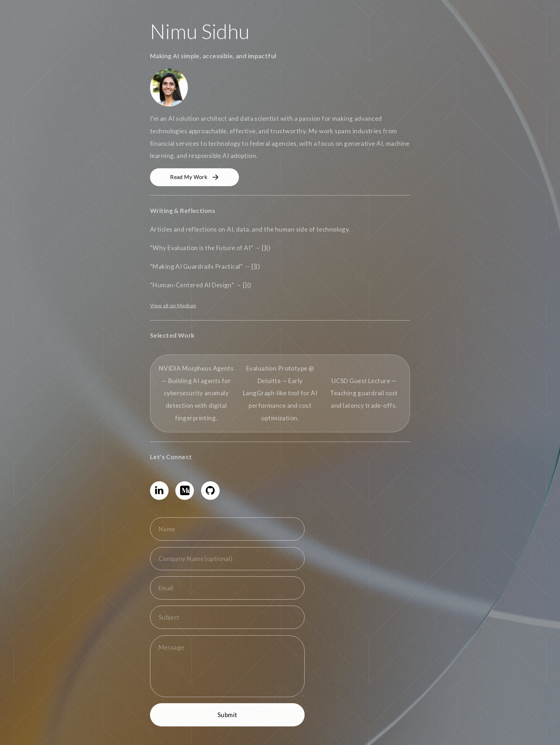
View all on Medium (173, 306)
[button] (194, 177)
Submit (227, 715)
